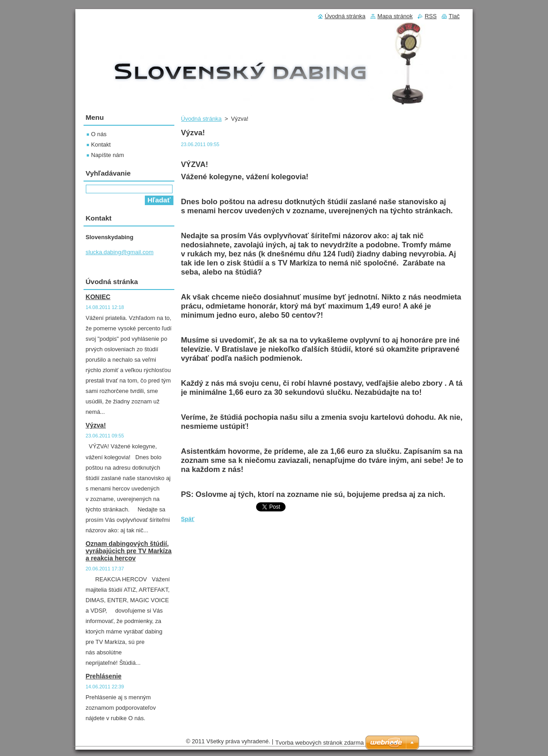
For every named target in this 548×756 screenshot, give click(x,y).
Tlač (454, 16)
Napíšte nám (108, 155)
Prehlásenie (104, 676)
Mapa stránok (395, 16)
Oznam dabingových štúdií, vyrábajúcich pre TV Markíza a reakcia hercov (129, 551)
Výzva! (96, 425)
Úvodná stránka (202, 119)
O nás (99, 134)
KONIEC (98, 297)
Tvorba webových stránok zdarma (319, 743)
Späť (188, 519)
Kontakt (101, 145)
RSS (430, 16)
